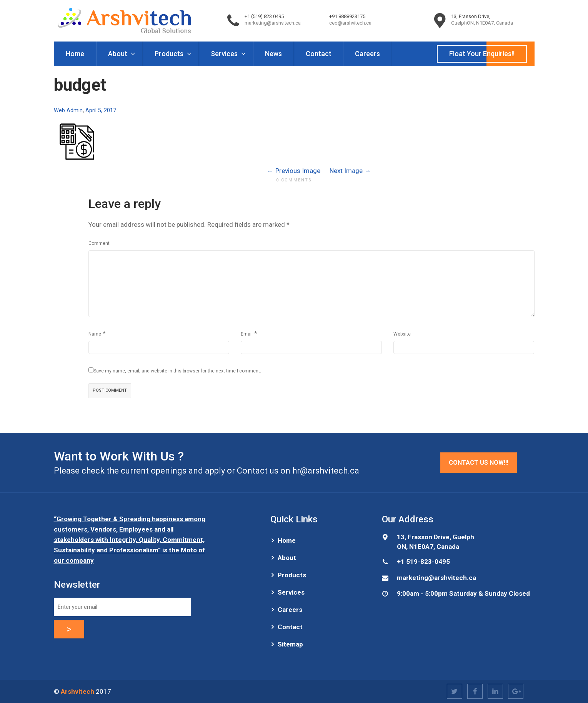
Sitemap (290, 644)
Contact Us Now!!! (479, 463)
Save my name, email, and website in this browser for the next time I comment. (177, 371)
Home (75, 54)
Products (170, 54)
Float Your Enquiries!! (482, 54)
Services (225, 54)
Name (95, 334)
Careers (367, 54)
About (118, 54)
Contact (319, 54)
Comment (99, 243)
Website (402, 334)
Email (247, 334)
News (273, 54)
